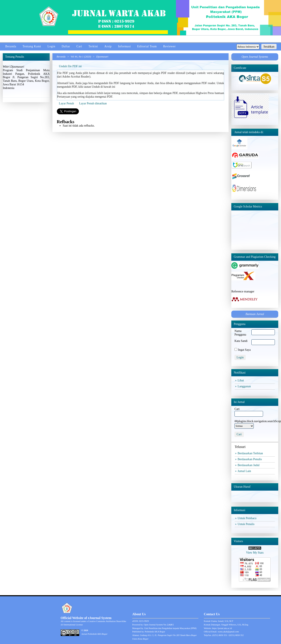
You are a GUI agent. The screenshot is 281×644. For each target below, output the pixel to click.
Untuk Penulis (247, 524)
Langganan (245, 386)
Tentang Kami (32, 46)
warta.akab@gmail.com (228, 632)
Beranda (11, 46)
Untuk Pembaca (248, 518)
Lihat (241, 380)
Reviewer (169, 46)
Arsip (108, 46)
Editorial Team (147, 46)
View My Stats (255, 553)
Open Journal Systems (255, 57)
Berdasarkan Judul (249, 465)
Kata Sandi (241, 341)
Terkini (93, 46)
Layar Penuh (66, 103)
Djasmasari (102, 57)
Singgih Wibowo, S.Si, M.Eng (235, 625)
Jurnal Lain (245, 471)
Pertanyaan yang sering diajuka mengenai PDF (85, 97)
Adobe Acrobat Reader (76, 77)
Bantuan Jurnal (255, 314)
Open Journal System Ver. (159, 625)
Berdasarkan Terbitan (251, 453)
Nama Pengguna (240, 333)
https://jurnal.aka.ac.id (222, 628)
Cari (79, 46)
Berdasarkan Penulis (250, 459)
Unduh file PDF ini (70, 66)
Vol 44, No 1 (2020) (81, 57)
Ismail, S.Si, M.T (226, 621)
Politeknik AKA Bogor (155, 632)
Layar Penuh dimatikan (93, 103)
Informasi (124, 46)
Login (51, 46)
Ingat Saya (244, 350)
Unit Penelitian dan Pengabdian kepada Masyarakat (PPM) (170, 628)
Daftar (66, 46)
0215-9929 (144, 621)
